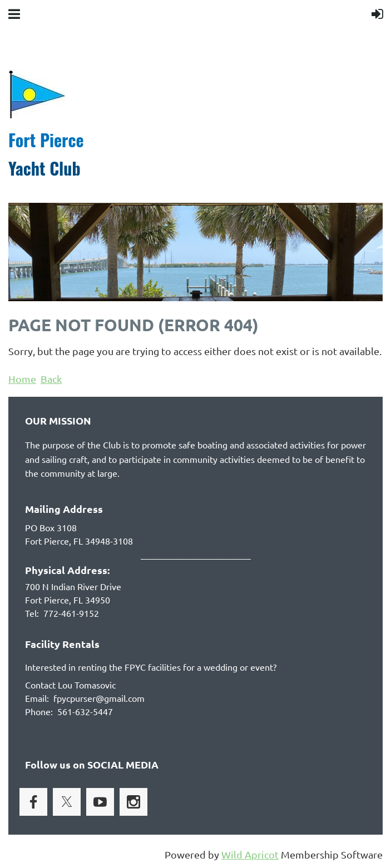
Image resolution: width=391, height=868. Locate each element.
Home (22, 379)
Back (51, 379)
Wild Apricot (250, 854)
